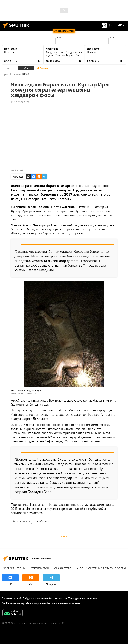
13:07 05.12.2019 (20, 102)
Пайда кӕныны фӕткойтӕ (38, 598)
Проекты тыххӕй (12, 598)
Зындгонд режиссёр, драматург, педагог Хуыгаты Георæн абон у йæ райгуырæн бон (64, 55)
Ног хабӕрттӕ (42, 521)
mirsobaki (18, 170)
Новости (9, 52)
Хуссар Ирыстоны (21, 521)
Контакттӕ (61, 598)
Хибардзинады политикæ (83, 598)
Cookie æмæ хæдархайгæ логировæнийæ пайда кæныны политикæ (41, 603)
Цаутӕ (79, 568)
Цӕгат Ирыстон (39, 568)
